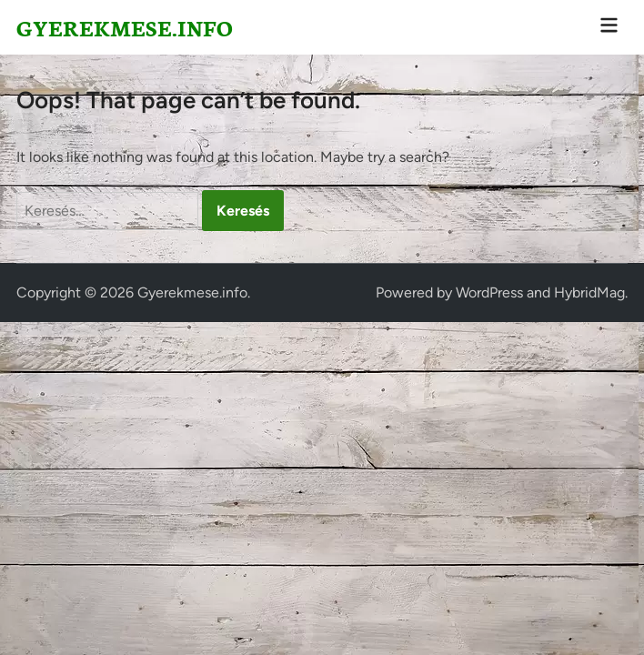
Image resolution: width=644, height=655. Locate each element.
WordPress (489, 292)
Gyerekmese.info (125, 27)
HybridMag (589, 292)
